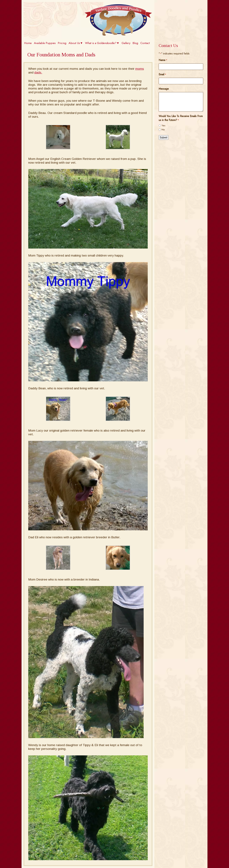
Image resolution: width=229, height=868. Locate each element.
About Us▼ (76, 43)
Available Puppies (45, 43)
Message (164, 89)
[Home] (118, 35)
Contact (145, 43)
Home (28, 43)
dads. (38, 72)
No (163, 130)
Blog (135, 43)
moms (140, 69)
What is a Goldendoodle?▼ (102, 43)
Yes (163, 125)
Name (163, 60)
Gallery (126, 43)
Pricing (62, 43)
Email (162, 74)
